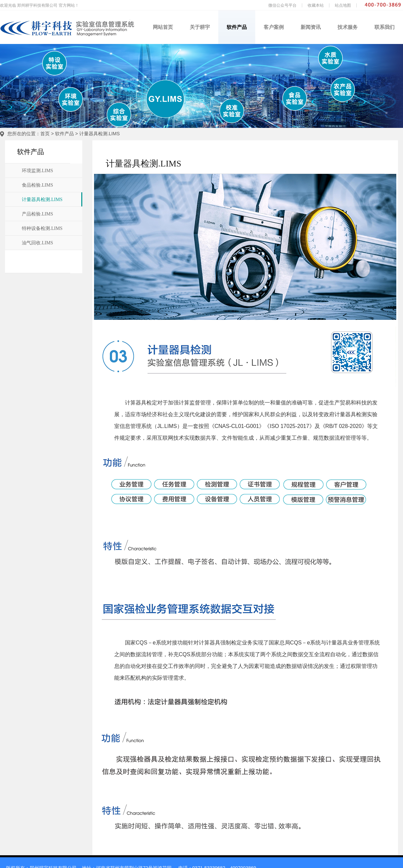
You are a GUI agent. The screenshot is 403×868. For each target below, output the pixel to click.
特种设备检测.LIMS (42, 228)
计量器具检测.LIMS (100, 134)
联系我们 (385, 27)
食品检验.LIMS (37, 185)
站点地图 (343, 5)
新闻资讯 (311, 27)
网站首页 (163, 27)
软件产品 (237, 27)
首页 (45, 134)
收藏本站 (316, 5)
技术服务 (348, 27)
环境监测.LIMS (37, 171)
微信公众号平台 (282, 5)
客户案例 (274, 27)
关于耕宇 (200, 27)
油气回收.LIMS (37, 243)
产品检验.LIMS (37, 214)
